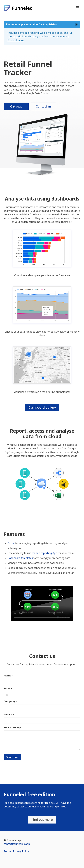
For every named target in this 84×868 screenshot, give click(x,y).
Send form (12, 757)
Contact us (44, 106)
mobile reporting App (44, 553)
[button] (77, 8)
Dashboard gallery (42, 407)
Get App (16, 106)
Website (9, 714)
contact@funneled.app (17, 844)
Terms (7, 851)
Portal (11, 543)
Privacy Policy (21, 851)
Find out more (16, 40)
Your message (12, 727)
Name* (8, 676)
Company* (10, 701)
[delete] (76, 24)
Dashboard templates (20, 558)
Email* (8, 688)
